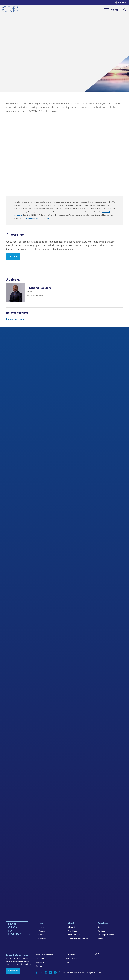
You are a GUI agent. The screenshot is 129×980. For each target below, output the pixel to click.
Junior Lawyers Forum (78, 939)
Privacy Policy (71, 958)
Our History (73, 931)
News (100, 939)
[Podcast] (60, 973)
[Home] (10, 10)
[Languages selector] (121, 3)
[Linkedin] (51, 973)
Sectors (101, 927)
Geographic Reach (106, 935)
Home (41, 927)
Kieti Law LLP (74, 935)
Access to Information (44, 955)
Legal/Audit (40, 958)
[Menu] (111, 10)
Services (101, 931)
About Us (72, 927)
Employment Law (15, 319)
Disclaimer (40, 962)
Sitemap (39, 966)
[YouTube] (55, 973)
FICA (68, 962)
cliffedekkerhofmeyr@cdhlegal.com (36, 218)
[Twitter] (41, 973)
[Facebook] (37, 973)
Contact (42, 939)
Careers (42, 935)
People (42, 931)
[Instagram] (46, 973)
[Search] (125, 10)
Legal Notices (71, 955)
